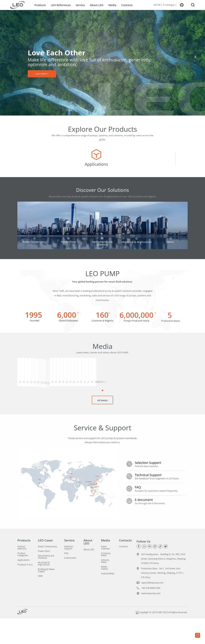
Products (40, 5)
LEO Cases (45, 566)
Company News (106, 580)
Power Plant (44, 577)
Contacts (127, 5)
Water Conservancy (48, 572)
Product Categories (23, 580)
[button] (195, 57)
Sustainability (108, 599)
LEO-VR (157, 5)
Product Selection (22, 573)
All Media (103, 428)
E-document (70, 584)
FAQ (66, 579)
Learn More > (42, 75)
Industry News (105, 587)
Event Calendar (105, 573)
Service (80, 5)
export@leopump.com (152, 609)
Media (112, 5)
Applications (23, 586)
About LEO (97, 5)
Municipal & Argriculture (44, 589)
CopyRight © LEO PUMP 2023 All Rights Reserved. (161, 638)
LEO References (61, 5)
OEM (40, 602)
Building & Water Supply (46, 596)
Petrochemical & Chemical (46, 583)
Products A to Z (25, 590)
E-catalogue (169, 5)
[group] (46, 161)
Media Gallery (104, 594)
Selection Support (69, 573)
